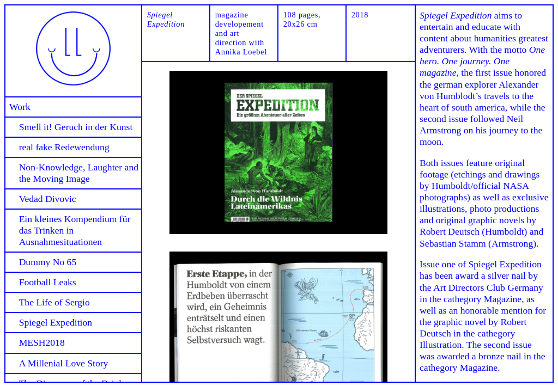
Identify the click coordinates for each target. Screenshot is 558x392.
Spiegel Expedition (56, 322)
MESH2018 (42, 342)
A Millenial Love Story (64, 363)
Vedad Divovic (48, 199)
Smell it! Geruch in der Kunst (76, 127)
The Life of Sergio (54, 302)
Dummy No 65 (48, 262)
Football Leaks (48, 282)
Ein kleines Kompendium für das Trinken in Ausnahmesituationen (75, 230)
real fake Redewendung (64, 147)
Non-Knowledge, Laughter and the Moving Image (79, 173)
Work (20, 107)
